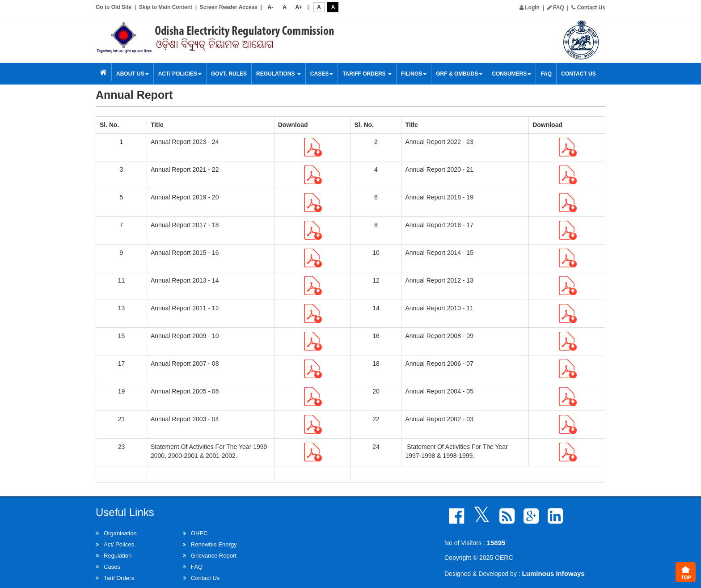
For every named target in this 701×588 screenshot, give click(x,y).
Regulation (118, 556)
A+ (299, 7)
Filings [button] (414, 74)
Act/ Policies (180, 74)
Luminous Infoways (553, 573)
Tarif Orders (119, 578)
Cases (322, 74)
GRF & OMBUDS (459, 74)
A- (271, 7)
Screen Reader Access (229, 7)
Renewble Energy (214, 544)
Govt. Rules (229, 74)
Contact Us (588, 8)
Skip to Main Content (166, 7)
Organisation (120, 533)
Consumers (511, 74)
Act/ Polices (119, 544)
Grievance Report (214, 556)
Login (530, 8)
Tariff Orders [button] (367, 74)
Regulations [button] (279, 74)
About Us (133, 74)
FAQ (556, 8)
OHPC (199, 533)
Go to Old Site (114, 7)
